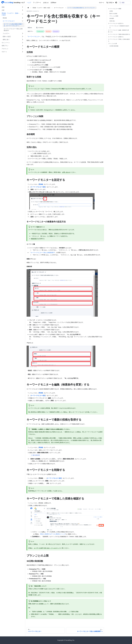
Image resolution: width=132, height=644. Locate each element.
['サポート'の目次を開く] (23, 52)
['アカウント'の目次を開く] (23, 49)
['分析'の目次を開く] (23, 10)
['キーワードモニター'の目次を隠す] (23, 21)
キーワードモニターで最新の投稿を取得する (119, 34)
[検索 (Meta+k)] (125, 3)
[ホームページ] (28, 8)
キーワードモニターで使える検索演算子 (43, 253)
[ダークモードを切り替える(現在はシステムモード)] (116, 3)
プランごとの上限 (112, 44)
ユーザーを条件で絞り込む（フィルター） (47, 548)
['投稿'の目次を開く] (23, 7)
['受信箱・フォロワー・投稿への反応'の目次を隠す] (23, 14)
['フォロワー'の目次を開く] (23, 33)
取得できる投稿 (113, 14)
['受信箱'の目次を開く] (23, 18)
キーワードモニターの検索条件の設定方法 (119, 27)
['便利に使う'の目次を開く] (23, 40)
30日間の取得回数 (114, 46)
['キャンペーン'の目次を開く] (23, 43)
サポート (102, 3)
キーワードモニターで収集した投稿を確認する (119, 40)
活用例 (111, 11)
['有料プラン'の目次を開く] (23, 46)
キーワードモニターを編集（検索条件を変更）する (118, 31)
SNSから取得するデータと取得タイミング (53, 534)
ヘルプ (29, 3)
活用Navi (53, 3)
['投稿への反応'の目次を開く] (23, 36)
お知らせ (46, 3)
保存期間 (112, 18)
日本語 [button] (109, 3)
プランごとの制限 (114, 16)
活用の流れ (112, 21)
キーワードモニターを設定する (116, 23)
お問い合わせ (66, 172)
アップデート (37, 3)
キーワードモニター (34, 36)
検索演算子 (34, 239)
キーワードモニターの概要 (115, 9)
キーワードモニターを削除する (116, 37)
